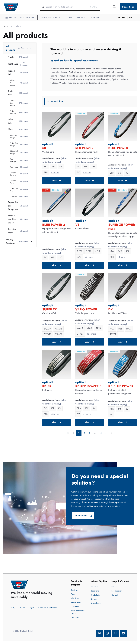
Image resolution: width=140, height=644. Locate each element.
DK (110, 309)
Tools (73, 594)
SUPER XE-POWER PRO (122, 227)
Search (94, 7)
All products (16, 26)
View (57, 181)
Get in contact (83, 516)
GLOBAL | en (125, 17)
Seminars (75, 590)
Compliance (96, 603)
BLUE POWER (118, 148)
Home (5, 26)
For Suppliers (117, 591)
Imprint (22, 608)
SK (44, 148)
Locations (95, 591)
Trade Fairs (96, 595)
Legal (32, 608)
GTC (13, 608)
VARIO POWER (86, 309)
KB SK (47, 386)
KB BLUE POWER (121, 386)
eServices (75, 598)
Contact (115, 595)
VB (77, 225)
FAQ (113, 587)
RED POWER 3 (86, 148)
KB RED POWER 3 (88, 386)
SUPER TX (50, 309)
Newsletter (75, 617)
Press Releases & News (78, 612)
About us (95, 587)
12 (101, 433)
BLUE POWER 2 (54, 225)
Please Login (128, 7)
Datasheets (75, 606)
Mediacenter (76, 602)
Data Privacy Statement (47, 608)
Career (94, 599)
